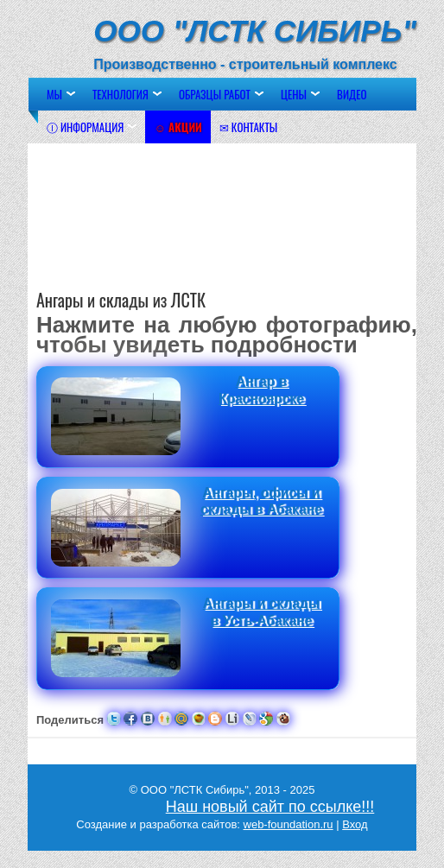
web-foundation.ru (289, 824)
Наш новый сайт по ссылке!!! (270, 807)
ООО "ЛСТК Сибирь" (255, 31)
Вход (355, 824)
